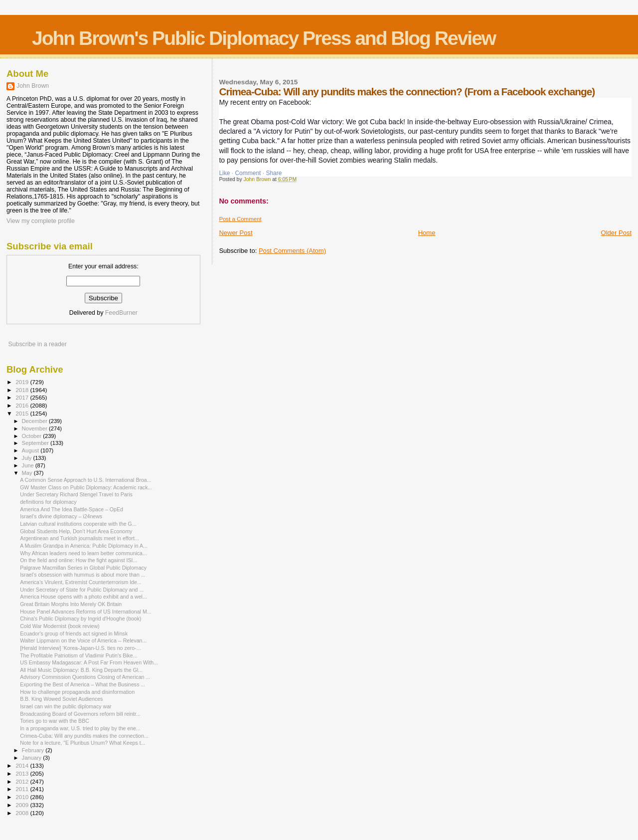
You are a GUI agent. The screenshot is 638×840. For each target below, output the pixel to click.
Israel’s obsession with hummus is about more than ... (82, 575)
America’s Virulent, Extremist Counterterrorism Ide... (81, 582)
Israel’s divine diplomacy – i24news (61, 516)
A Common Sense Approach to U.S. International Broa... (85, 480)
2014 (23, 765)
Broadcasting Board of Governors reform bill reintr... (80, 714)
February (34, 750)
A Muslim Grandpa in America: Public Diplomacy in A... (84, 546)
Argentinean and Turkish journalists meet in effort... (80, 538)
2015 (23, 413)
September (36, 443)
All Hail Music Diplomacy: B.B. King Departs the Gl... (81, 670)
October (33, 436)
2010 (23, 797)
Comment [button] (248, 173)
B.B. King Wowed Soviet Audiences (61, 699)
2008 (23, 813)
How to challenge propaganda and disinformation (77, 692)
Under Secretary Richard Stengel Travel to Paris (76, 494)
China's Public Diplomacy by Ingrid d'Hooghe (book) (80, 619)
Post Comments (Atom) (292, 251)
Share (274, 173)
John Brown (33, 86)
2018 (23, 390)
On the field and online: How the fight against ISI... (79, 560)
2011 (23, 789)
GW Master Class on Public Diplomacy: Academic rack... (86, 487)
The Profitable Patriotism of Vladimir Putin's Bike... (79, 655)
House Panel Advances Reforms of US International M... (85, 612)
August (31, 450)
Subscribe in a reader (37, 344)
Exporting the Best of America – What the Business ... (82, 684)
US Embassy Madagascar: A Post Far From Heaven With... (89, 662)
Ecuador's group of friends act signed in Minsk (74, 633)
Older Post (616, 233)
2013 (23, 773)
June (29, 465)
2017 (23, 397)
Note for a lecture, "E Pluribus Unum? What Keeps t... (82, 743)
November (35, 428)
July (28, 458)
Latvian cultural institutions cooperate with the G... (78, 524)
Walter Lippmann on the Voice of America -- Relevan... (83, 640)
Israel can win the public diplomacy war (66, 706)
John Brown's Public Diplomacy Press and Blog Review (264, 38)
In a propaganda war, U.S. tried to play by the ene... (80, 728)
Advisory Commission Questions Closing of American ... (85, 677)
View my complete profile (41, 221)
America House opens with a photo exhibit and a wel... (83, 597)
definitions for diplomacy (48, 502)
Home (427, 233)
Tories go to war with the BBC (55, 721)
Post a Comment (240, 219)
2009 (23, 805)
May (28, 473)
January (33, 758)
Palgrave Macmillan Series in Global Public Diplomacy (83, 568)
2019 (23, 382)
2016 (23, 405)
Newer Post (236, 233)
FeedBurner (121, 313)
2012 (23, 781)
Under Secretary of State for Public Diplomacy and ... (82, 590)
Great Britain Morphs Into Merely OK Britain (71, 604)
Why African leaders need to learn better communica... (83, 553)
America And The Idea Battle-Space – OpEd (72, 509)
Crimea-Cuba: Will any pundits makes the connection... (84, 736)
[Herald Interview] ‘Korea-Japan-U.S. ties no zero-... (80, 648)
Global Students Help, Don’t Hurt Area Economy (76, 531)
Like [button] (224, 173)
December (35, 421)
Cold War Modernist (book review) (60, 626)
